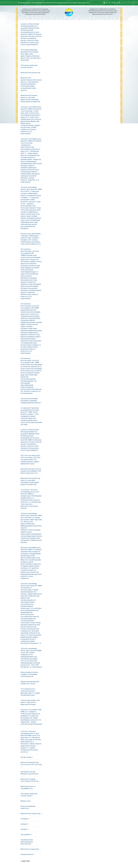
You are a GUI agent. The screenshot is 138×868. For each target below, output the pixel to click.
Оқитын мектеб (27, 854)
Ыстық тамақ (27, 757)
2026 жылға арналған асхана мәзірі (29, 66)
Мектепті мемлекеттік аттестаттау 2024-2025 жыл (31, 764)
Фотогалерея (72, 3)
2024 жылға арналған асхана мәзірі (29, 795)
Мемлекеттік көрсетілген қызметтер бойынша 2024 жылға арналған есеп (31, 471)
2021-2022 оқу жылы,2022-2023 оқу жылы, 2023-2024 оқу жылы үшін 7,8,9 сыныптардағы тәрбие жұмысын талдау (31, 459)
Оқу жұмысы (26, 834)
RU (110, 3)
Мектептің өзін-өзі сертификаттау (28, 787)
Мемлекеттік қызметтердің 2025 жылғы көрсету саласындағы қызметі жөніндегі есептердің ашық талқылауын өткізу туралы (31, 84)
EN (112, 3)
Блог (88, 3)
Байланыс (82, 3)
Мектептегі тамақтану (30, 849)
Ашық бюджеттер (39, 3)
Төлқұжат (25, 819)
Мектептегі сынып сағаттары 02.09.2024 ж (30, 780)
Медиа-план (26, 801)
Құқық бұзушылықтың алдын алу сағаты (30, 682)
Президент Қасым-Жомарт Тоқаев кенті (30, 773)
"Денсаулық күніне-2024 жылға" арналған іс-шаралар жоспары (30, 702)
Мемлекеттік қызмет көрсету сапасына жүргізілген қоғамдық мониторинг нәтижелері (30, 98)
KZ (107, 3)
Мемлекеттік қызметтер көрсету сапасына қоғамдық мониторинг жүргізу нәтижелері (30, 481)
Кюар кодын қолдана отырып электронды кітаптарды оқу (29, 674)
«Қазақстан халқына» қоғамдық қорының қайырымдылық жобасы (31, 401)
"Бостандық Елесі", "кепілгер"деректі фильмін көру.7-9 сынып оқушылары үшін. (30, 692)
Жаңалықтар (25, 3)
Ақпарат (25, 824)
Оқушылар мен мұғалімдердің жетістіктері (27, 842)
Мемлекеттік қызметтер (56, 3)
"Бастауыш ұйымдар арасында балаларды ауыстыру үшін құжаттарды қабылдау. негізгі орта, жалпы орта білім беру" (31, 55)
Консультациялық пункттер (28, 807)
